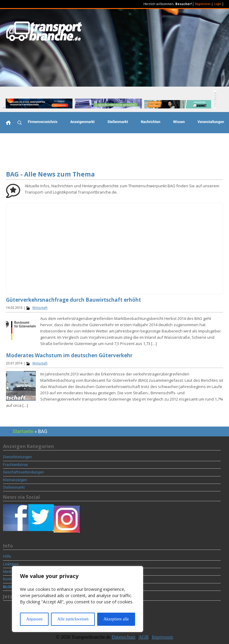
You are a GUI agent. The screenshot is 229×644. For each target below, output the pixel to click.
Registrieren (203, 4)
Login (218, 4)
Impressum (162, 637)
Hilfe (7, 556)
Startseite (23, 431)
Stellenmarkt (118, 122)
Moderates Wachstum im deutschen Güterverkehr (69, 355)
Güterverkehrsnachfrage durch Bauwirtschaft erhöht (74, 300)
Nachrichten (151, 122)
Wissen (179, 122)
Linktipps (11, 564)
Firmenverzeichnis (42, 122)
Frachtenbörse (15, 465)
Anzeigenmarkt (82, 122)
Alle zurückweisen (73, 619)
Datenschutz (124, 637)
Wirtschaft (40, 308)
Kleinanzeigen (15, 480)
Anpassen (34, 619)
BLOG (8, 587)
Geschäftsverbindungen (23, 472)
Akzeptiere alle (116, 619)
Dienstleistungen (17, 457)
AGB (143, 637)
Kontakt (10, 579)
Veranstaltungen (211, 122)
